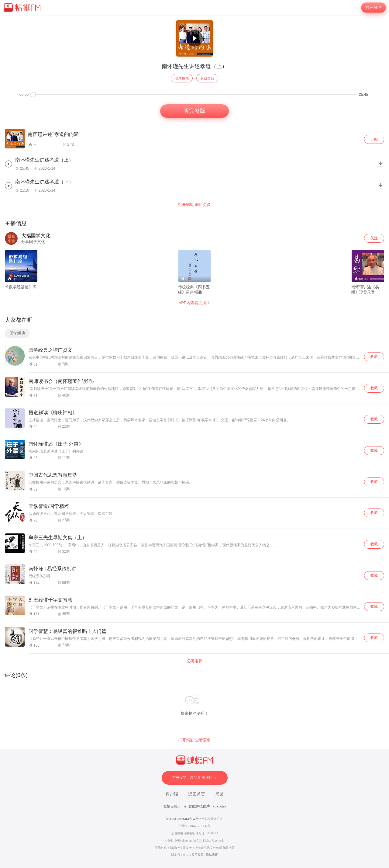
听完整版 (195, 111)
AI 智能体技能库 (197, 806)
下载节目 (207, 78)
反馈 (219, 794)
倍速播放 (182, 78)
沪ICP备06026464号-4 (181, 819)
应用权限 (198, 855)
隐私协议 (212, 855)
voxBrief (220, 806)
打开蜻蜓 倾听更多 (194, 205)
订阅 (374, 139)
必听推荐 (194, 661)
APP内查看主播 (194, 303)
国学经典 (17, 333)
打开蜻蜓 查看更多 (194, 740)
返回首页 (197, 794)
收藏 (374, 357)
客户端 (172, 794)
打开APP (374, 8)
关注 (374, 238)
